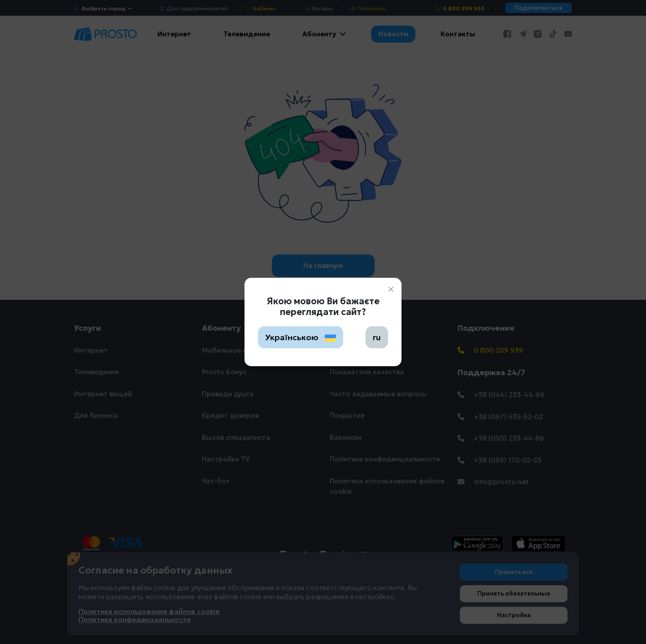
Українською (301, 337)
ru (377, 337)
